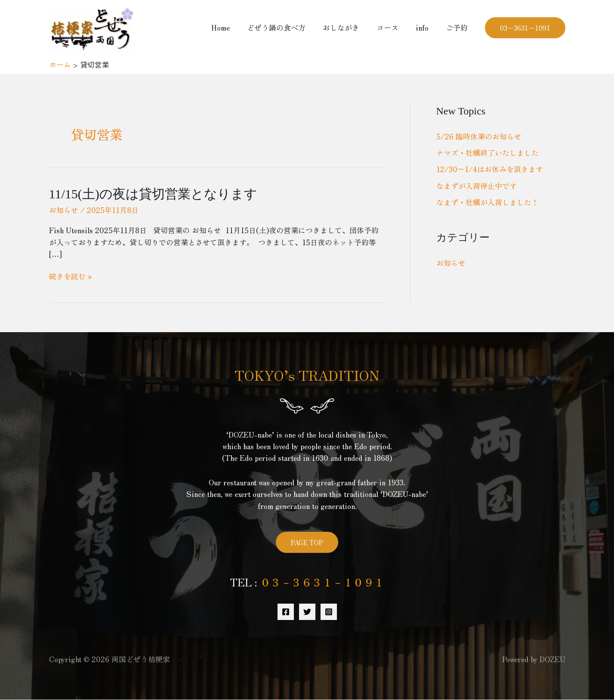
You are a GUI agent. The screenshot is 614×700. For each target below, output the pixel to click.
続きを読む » (70, 276)
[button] (525, 28)
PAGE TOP (307, 542)
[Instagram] (329, 612)
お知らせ (64, 210)
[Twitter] (307, 612)
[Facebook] (286, 612)
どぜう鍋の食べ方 (288, 27)
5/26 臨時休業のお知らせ (479, 136)
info (426, 27)
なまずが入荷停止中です (477, 186)
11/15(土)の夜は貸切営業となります (153, 194)
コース (394, 27)
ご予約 (458, 27)
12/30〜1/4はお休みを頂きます (490, 169)
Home (235, 27)
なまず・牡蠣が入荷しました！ (487, 202)
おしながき (350, 27)
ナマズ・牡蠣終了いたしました (487, 153)
